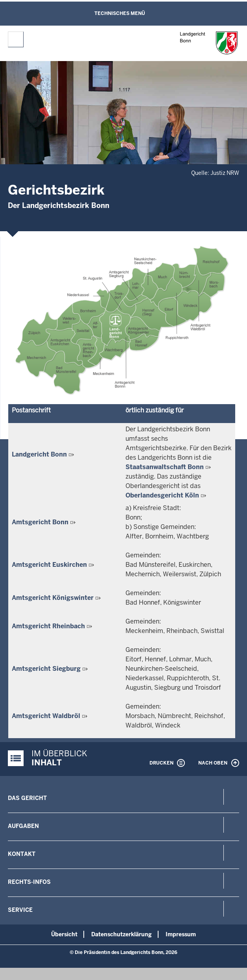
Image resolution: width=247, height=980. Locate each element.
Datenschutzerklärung (122, 934)
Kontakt (22, 854)
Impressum (181, 934)
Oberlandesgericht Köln (162, 495)
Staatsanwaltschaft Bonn (165, 467)
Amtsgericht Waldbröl (46, 716)
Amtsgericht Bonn (40, 522)
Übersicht (64, 934)
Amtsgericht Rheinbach (48, 626)
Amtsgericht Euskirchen (49, 565)
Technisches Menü (120, 13)
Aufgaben (23, 826)
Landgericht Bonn (39, 454)
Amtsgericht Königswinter (53, 598)
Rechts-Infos (29, 882)
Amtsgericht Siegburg (46, 669)
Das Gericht (27, 798)
